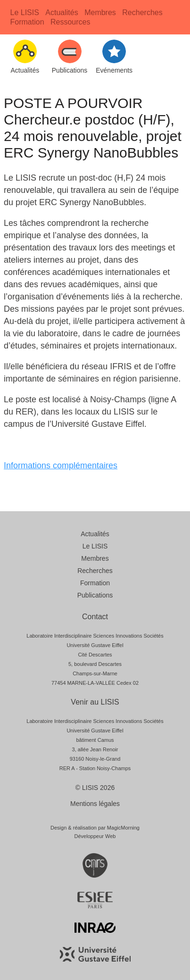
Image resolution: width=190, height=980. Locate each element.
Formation (27, 22)
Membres (100, 12)
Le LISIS (25, 12)
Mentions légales (95, 804)
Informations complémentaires (61, 465)
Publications (95, 595)
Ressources (70, 22)
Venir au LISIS (95, 702)
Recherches (142, 12)
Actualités (62, 12)
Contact (95, 617)
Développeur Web (95, 836)
